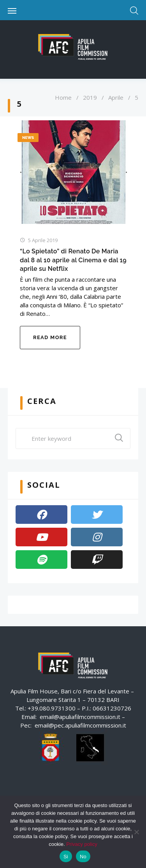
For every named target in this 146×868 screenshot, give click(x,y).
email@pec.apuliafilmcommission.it (80, 725)
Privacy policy (82, 844)
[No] (136, 832)
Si (66, 857)
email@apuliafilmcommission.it (80, 717)
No (83, 857)
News (28, 138)
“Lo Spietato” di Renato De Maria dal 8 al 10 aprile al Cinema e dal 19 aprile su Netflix (73, 260)
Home (63, 97)
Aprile (116, 97)
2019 (90, 97)
